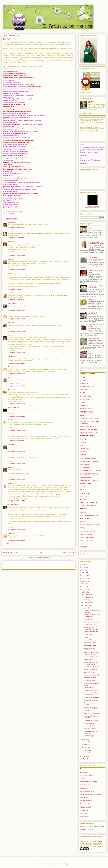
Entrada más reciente (11, 553)
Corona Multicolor (94, 257)
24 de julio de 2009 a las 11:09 (17, 451)
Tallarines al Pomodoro (91, 700)
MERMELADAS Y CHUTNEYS (90, 480)
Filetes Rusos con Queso (91, 683)
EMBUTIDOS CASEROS (88, 426)
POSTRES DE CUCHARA (88, 506)
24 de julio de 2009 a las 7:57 (16, 386)
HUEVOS (83, 455)
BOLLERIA (84, 390)
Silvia (9, 467)
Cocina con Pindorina (87, 775)
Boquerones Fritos (89, 672)
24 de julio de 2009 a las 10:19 (17, 441)
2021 (84, 565)
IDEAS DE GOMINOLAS (88, 458)
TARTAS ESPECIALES (87, 531)
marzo (86, 747)
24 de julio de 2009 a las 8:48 (16, 404)
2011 (84, 587)
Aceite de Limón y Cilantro (92, 713)
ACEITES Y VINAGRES (88, 374)
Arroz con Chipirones (90, 640)
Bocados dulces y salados (88, 769)
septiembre (88, 603)
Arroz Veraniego (89, 736)
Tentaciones (84, 810)
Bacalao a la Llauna (90, 643)
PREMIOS (83, 509)
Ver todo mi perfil (85, 113)
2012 (84, 584)
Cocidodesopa (12, 505)
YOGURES (84, 547)
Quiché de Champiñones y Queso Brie (92, 694)
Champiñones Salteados (91, 697)
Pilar (9, 293)
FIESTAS (83, 439)
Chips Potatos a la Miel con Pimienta (96, 287)
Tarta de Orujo (93, 313)
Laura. (10, 231)
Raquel (10, 356)
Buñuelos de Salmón (90, 669)
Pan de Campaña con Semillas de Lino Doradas (96, 243)
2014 (84, 578)
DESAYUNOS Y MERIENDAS (90, 418)
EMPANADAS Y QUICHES (89, 430)
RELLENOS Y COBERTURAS (90, 515)
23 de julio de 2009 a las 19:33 (17, 255)
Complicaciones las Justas (88, 782)
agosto (86, 605)
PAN (82, 490)
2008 (84, 756)
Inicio (40, 553)
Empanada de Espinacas (91, 720)
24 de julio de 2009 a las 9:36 (16, 430)
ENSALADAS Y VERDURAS (89, 433)
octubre (87, 600)
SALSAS (83, 522)
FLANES (83, 442)
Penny (92, 102)
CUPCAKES (84, 415)
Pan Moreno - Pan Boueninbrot (89, 687)
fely (9, 259)
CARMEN (11, 420)
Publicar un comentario (12, 544)
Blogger (67, 864)
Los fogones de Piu (86, 801)
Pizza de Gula (88, 619)
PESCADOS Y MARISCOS (89, 503)
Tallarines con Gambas (91, 667)
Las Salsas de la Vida (87, 791)
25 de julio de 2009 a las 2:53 (16, 501)
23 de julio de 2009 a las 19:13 (17, 227)
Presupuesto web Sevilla (92, 208)
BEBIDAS (83, 380)
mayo (86, 742)
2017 (84, 570)
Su (9, 377)
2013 (84, 581)
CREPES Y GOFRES (87, 412)
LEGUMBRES (85, 465)
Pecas (10, 533)
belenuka (10, 483)
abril (85, 745)
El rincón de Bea (85, 785)
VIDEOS (83, 544)
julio (85, 608)
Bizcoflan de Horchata (91, 657)
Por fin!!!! (86, 637)
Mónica (10, 390)
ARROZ (83, 377)
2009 (84, 592)
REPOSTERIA (85, 518)
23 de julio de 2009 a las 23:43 (17, 331)
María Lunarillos (85, 804)
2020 (84, 567)
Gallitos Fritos (88, 635)
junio (86, 739)
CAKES (83, 393)
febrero (86, 750)
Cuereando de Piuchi (87, 830)
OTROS (12, 214)
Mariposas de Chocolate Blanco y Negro (91, 653)
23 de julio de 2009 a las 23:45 (17, 353)
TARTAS (83, 528)
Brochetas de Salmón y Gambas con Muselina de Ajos (91, 709)
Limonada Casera (89, 726)
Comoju (83, 779)
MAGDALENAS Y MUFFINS (89, 474)
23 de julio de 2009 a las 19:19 (17, 238)
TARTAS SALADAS (86, 541)
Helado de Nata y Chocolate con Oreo (91, 628)
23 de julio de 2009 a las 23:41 (17, 319)
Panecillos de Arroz (90, 678)
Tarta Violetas (88, 660)
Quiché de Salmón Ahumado (89, 649)
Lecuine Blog (84, 798)
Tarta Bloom (92, 299)
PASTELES (84, 496)
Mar (9, 314)
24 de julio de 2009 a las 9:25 (16, 416)
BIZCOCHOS (84, 383)
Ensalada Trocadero (90, 729)
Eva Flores (11, 444)
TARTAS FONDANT (86, 534)
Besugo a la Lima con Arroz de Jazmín (90, 663)
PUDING (83, 512)
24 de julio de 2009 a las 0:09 (16, 363)
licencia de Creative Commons (91, 842)
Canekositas (84, 772)
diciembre (87, 594)
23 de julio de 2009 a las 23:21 (17, 310)
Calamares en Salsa (90, 625)
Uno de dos (84, 813)
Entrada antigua (68, 553)
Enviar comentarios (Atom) (43, 558)
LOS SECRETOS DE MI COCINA (91, 471)
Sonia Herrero (12, 303)
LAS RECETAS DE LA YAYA (89, 461)
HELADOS (84, 452)
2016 (84, 573)
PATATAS (83, 499)
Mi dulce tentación (86, 807)
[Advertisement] (15, 564)
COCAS (83, 402)
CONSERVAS (85, 406)
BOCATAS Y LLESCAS (87, 387)
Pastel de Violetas (89, 680)
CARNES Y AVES (86, 396)
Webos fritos (84, 817)
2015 (84, 576)
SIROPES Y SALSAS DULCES (90, 525)
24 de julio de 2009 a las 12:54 (17, 464)
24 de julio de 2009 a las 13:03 (17, 480)
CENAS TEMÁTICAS (87, 399)
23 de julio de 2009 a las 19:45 (17, 270)
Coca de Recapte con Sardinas (90, 732)
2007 (84, 759)
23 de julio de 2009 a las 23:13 (17, 300)
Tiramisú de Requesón (91, 632)
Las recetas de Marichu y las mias (91, 794)
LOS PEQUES (85, 468)
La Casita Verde (85, 788)
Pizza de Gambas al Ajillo (92, 675)
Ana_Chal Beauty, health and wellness (92, 827)
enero (86, 753)
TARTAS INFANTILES (87, 537)
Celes (9, 323)
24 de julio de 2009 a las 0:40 (16, 374)
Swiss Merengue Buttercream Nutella (95, 339)
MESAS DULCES (86, 484)
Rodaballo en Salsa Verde (92, 622)
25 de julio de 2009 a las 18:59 (17, 530)
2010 (84, 589)
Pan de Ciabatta (89, 723)
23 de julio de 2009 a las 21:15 (17, 289)
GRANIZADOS (85, 449)
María (9, 367)
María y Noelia (12, 408)
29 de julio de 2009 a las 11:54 (17, 540)
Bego (9, 241)
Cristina (10, 222)
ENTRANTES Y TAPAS (87, 436)
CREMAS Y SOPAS (86, 409)
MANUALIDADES (86, 477)
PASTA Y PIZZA (85, 493)
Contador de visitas (92, 206)
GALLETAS (84, 445)
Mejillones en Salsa (90, 645)
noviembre (87, 597)
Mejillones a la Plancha (91, 690)
